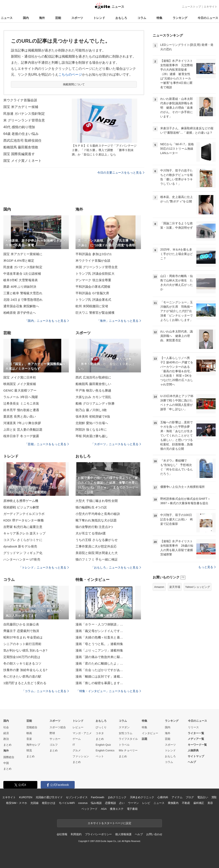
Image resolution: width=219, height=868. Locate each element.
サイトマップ (196, 756)
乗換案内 (173, 803)
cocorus (83, 803)
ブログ (190, 797)
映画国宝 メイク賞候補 (20, 384)
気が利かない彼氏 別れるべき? (25, 650)
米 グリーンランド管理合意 (24, 120)
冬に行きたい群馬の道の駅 (22, 676)
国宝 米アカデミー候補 (21, 107)
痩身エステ (117, 809)
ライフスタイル (128, 739)
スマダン (124, 727)
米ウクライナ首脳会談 (20, 100)
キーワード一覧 (197, 745)
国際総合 (9, 757)
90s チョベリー (128, 750)
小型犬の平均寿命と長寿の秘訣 (98, 514)
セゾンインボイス (77, 797)
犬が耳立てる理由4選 (91, 533)
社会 (6, 727)
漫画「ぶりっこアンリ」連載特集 (99, 650)
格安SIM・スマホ (17, 803)
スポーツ (77, 18)
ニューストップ (191, 7)
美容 (210, 803)
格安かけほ (49, 803)
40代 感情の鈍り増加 (19, 127)
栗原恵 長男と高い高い (20, 416)
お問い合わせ (154, 834)
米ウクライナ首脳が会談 (93, 261)
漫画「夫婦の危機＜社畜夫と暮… (99, 637)
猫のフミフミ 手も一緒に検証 (97, 559)
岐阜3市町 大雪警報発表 (21, 280)
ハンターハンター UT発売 (22, 559)
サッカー (55, 739)
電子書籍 (132, 809)
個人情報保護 (123, 834)
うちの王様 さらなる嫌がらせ (97, 540)
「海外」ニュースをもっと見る (119, 321)
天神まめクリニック (142, 797)
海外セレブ (33, 745)
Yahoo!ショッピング (198, 587)
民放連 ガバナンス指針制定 (24, 114)
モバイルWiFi (67, 803)
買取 (214, 797)
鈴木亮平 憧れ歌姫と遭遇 (21, 410)
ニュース (7, 18)
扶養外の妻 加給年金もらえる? (25, 670)
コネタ (100, 733)
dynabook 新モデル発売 (20, 546)
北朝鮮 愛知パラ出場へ (92, 423)
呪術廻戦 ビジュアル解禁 (21, 507)
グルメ (77, 750)
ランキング (180, 18)
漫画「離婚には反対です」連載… (99, 676)
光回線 (35, 803)
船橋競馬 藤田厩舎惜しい (93, 384)
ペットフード (89, 809)
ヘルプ (192, 762)
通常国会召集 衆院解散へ (21, 306)
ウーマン (133, 803)
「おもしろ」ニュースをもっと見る (116, 567)
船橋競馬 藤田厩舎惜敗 (21, 147)
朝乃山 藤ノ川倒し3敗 (91, 410)
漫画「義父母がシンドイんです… (99, 631)
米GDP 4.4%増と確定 (19, 261)
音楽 (29, 739)
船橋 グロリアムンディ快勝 (95, 403)
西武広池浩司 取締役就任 (22, 140)
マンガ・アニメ (82, 733)
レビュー (78, 727)
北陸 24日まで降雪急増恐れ (23, 300)
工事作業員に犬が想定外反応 (96, 546)
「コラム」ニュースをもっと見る (45, 691)
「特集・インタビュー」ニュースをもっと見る (109, 691)
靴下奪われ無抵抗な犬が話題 (96, 520)
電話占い (203, 797)
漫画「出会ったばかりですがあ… (99, 670)
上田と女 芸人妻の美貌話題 (23, 429)
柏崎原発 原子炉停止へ (20, 313)
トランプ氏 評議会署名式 (93, 300)
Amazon (159, 587)
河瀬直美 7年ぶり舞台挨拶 (22, 423)
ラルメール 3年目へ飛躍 (21, 397)
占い (122, 803)
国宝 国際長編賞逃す (19, 154)
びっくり (101, 727)
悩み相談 (96, 803)
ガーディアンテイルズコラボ (24, 514)
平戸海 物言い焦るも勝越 (93, 390)
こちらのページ (70, 75)
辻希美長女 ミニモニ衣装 (21, 403)
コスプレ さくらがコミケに (23, 540)
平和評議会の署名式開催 (93, 287)
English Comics (105, 750)
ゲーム (77, 739)
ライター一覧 (196, 733)
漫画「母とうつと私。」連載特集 (99, 644)
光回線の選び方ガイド (49, 797)
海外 (42, 18)
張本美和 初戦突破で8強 (93, 416)
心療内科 (163, 797)
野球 (52, 733)
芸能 (58, 18)
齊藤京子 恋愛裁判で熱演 (21, 631)
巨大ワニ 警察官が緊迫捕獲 (95, 313)
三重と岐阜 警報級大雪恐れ (23, 293)
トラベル (124, 745)
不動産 (186, 803)
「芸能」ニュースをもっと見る (47, 444)
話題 (145, 739)
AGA (104, 809)
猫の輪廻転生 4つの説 (91, 507)
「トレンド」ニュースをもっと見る (44, 567)
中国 (6, 763)
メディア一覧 (196, 739)
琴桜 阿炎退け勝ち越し (92, 436)
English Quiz (103, 745)
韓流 (29, 750)
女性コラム (126, 733)
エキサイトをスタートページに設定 (109, 823)
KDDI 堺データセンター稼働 (23, 520)
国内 (26, 18)
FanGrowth (97, 797)
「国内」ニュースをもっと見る (47, 321)
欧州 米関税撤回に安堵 (92, 306)
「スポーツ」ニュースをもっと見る (116, 444)
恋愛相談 (110, 803)
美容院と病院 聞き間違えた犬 (97, 553)
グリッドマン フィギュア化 (23, 553)
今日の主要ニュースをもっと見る (121, 173)
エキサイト (211, 7)
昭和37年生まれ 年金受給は (23, 637)
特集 (159, 18)
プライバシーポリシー (98, 834)
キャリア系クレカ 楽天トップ (24, 533)
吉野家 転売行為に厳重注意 (23, 527)
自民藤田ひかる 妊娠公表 (21, 624)
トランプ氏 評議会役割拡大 (95, 274)
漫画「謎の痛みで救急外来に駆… (99, 657)
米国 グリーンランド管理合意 (97, 267)
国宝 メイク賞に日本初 (20, 377)
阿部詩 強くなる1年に (91, 429)
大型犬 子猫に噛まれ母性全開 (97, 501)
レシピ (146, 803)
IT (74, 745)
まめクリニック (117, 797)
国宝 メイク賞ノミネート (22, 161)
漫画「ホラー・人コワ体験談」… (99, 624)
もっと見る (207, 567)
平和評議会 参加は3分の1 (94, 254)
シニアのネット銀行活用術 (22, 644)
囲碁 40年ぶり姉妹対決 (20, 287)
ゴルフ (54, 745)
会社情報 (62, 834)
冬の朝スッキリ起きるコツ (22, 663)
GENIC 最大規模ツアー (20, 390)
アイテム (177, 797)
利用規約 (76, 834)
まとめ (7, 745)
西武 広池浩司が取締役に (93, 377)
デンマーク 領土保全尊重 (93, 280)
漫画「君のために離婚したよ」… (99, 663)
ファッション (81, 756)
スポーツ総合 (58, 727)
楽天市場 (175, 587)
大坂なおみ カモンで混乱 (93, 397)
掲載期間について (74, 84)
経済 (6, 733)
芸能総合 (32, 727)
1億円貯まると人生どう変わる (25, 683)
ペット (100, 756)
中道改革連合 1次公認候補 (22, 274)
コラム (142, 18)
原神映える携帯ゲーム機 (21, 501)
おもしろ (121, 18)
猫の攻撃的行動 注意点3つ (94, 527)
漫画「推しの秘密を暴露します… (99, 683)
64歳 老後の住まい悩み (21, 134)
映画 (29, 733)
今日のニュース (208, 18)
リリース (193, 727)
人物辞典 (193, 750)
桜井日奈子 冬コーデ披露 (21, 436)
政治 (6, 739)
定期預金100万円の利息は (22, 657)
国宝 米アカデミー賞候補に (23, 254)
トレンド (99, 18)
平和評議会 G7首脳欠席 (92, 293)
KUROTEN (26, 797)
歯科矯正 (199, 803)
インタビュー (150, 733)
